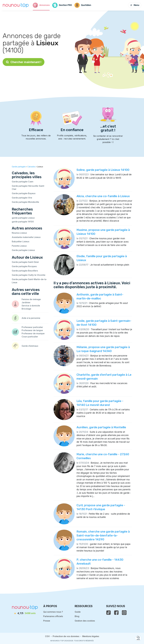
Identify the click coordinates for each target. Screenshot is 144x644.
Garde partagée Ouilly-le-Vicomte (29, 275)
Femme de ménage (31, 299)
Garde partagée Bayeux (24, 193)
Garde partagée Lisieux (23, 250)
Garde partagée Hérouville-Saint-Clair (28, 187)
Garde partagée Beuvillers (25, 271)
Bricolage (26, 309)
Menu (135, 5)
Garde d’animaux (30, 346)
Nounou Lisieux (19, 233)
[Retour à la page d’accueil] (16, 5)
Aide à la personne (31, 318)
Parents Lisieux (19, 246)
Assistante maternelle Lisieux (26, 237)
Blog (77, 616)
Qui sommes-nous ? (53, 612)
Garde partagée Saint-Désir (25, 262)
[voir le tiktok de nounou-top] (108, 613)
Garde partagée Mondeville (25, 202)
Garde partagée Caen (23, 182)
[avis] (25, 613)
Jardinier (26, 302)
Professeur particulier (32, 327)
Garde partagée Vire (22, 198)
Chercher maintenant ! (24, 62)
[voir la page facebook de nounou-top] (116, 613)
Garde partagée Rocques (24, 266)
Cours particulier (30, 337)
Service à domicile (31, 306)
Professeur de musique (33, 333)
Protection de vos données (66, 636)
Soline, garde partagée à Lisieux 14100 (103, 170)
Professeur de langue (32, 330)
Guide (78, 612)
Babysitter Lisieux (21, 241)
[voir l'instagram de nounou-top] (124, 613)
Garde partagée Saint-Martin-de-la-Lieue (29, 281)
